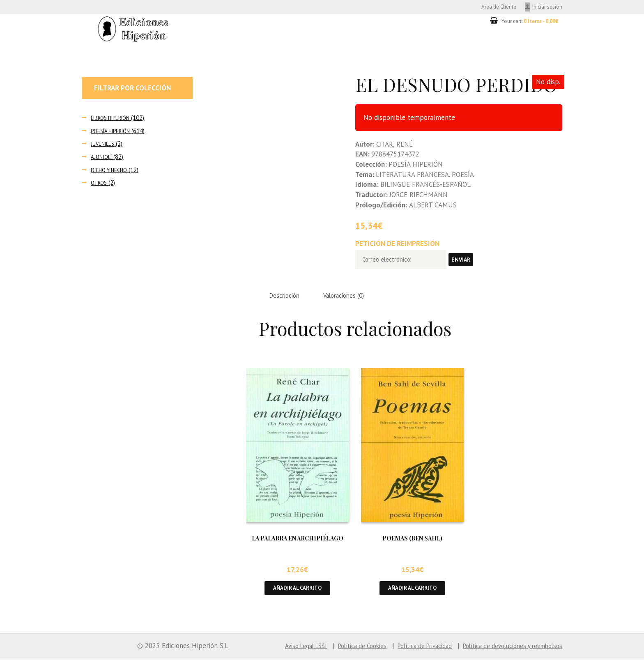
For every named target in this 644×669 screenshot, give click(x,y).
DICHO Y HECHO (112, 172)
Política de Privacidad (405, 655)
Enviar (473, 264)
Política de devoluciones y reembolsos (505, 655)
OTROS (100, 185)
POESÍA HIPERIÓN (114, 133)
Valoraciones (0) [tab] (355, 302)
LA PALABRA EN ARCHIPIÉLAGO (298, 546)
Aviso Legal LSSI (269, 655)
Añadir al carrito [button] (298, 596)
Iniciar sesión (545, 8)
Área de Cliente (488, 8)
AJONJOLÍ (103, 159)
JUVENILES (105, 146)
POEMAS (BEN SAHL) (412, 546)
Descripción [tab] (288, 302)
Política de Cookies (333, 655)
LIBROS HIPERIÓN (114, 120)
